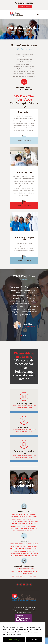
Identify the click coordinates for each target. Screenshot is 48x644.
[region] (23, 633)
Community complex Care (24, 239)
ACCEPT (34, 640)
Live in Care (24, 112)
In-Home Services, (27, 406)
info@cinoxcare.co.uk (24, 87)
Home (12, 31)
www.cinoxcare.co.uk (28, 608)
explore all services (24, 140)
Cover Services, (17, 406)
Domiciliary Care (24, 173)
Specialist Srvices (27, 408)
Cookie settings (14, 640)
